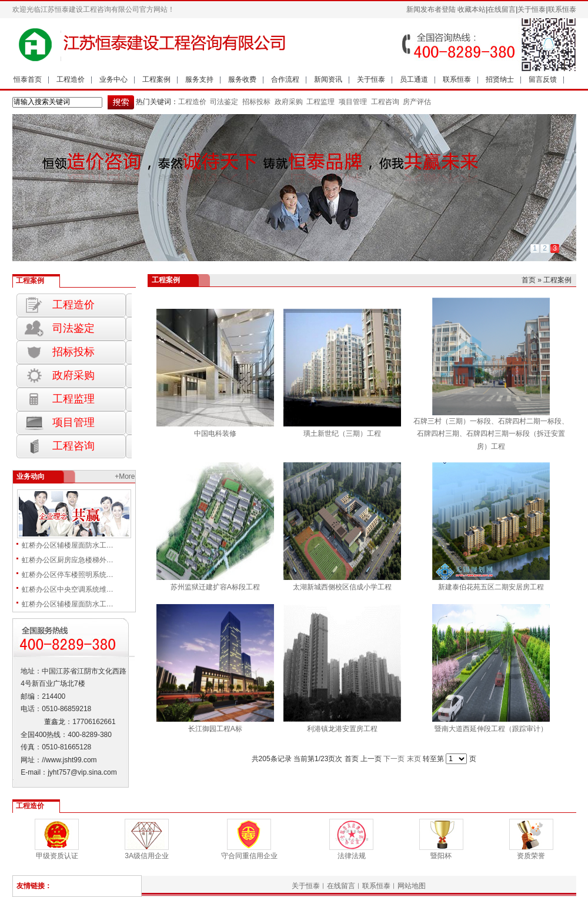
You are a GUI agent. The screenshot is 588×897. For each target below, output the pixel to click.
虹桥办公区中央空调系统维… (68, 589)
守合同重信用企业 (249, 856)
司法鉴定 (224, 102)
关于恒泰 (532, 9)
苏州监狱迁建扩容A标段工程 (215, 587)
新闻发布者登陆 (431, 9)
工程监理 (320, 102)
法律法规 (352, 856)
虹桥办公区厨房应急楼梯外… (68, 560)
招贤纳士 (500, 79)
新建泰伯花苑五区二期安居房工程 (491, 587)
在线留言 (502, 9)
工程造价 (71, 79)
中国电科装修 (215, 434)
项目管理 (353, 102)
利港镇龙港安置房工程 (342, 729)
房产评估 (417, 102)
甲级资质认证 (57, 856)
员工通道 (414, 79)
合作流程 (285, 79)
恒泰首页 (28, 79)
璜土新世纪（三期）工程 (342, 434)
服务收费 (242, 79)
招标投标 (255, 102)
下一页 (394, 759)
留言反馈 (543, 79)
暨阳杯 (441, 856)
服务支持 (199, 79)
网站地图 (412, 886)
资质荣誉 (531, 856)
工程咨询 (385, 102)
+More (125, 476)
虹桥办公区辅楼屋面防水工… (68, 545)
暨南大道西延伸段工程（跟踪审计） (491, 729)
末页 (414, 759)
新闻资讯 (328, 79)
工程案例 (156, 79)
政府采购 (287, 102)
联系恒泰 (562, 9)
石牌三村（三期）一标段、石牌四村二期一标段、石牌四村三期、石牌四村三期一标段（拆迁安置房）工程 (491, 434)
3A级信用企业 (147, 856)
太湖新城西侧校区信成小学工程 (342, 587)
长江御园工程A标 (215, 729)
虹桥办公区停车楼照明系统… (68, 575)
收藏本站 (472, 9)
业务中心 (113, 79)
